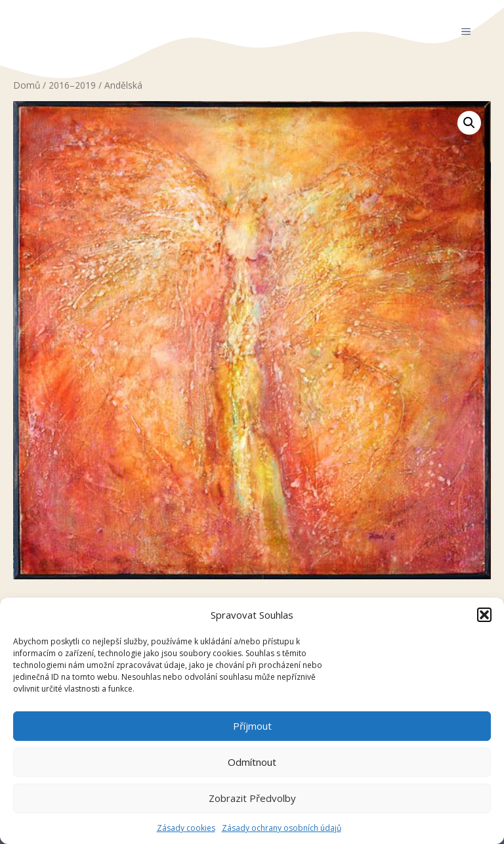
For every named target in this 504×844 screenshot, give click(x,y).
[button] (484, 615)
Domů (27, 85)
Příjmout (252, 726)
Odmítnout (252, 762)
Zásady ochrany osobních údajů (282, 828)
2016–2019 (72, 85)
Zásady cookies (186, 828)
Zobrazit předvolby (252, 798)
